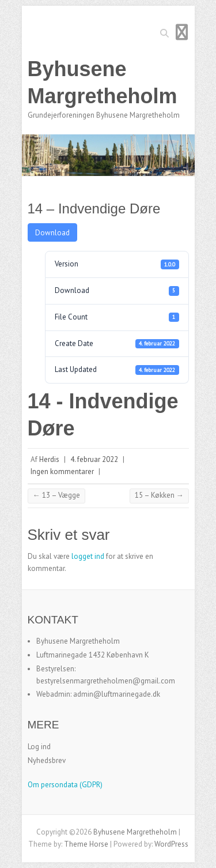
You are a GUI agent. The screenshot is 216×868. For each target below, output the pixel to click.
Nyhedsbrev (47, 760)
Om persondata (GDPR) (65, 785)
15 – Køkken (159, 495)
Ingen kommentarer (62, 471)
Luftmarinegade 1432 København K (93, 655)
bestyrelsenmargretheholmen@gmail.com (106, 681)
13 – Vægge (56, 495)
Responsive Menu (182, 32)
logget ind (88, 556)
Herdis (49, 459)
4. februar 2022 (94, 459)
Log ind (39, 747)
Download (52, 233)
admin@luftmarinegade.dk (117, 694)
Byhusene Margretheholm (103, 82)
